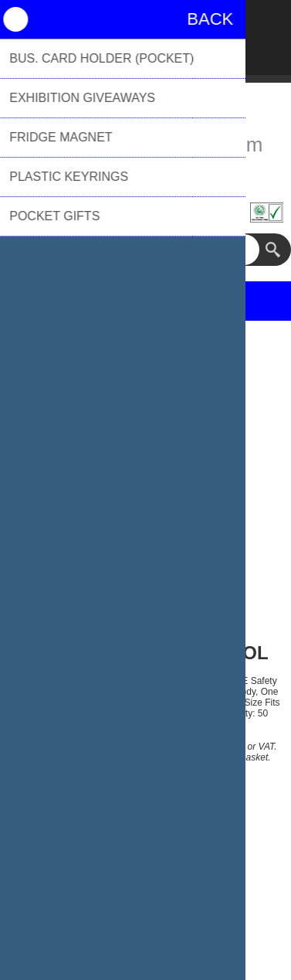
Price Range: (90, 825)
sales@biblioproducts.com (146, 145)
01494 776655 (145, 172)
